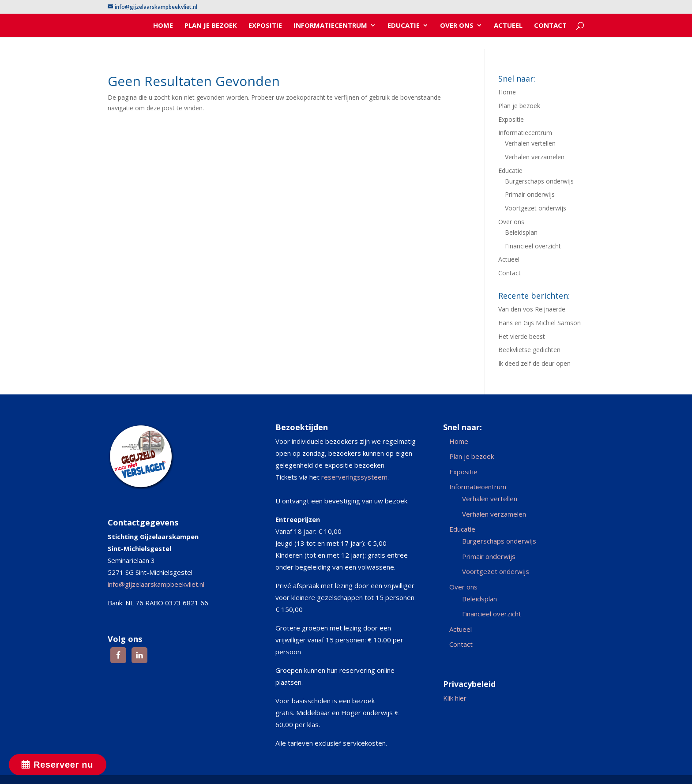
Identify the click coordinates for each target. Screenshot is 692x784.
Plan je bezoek (211, 26)
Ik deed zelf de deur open (534, 363)
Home (163, 26)
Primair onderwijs (530, 194)
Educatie (404, 26)
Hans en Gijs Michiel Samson (540, 323)
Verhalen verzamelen (535, 157)
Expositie (265, 26)
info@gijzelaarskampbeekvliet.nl (156, 584)
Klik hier (455, 698)
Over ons (457, 26)
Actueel (508, 26)
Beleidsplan (521, 232)
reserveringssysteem (354, 477)
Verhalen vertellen (530, 143)
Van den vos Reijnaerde (532, 309)
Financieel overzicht (533, 246)
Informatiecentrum (330, 26)
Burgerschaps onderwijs (539, 181)
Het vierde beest (522, 336)
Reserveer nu (63, 765)
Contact (550, 26)
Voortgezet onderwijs (536, 208)
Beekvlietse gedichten (529, 350)
